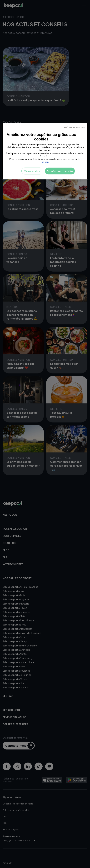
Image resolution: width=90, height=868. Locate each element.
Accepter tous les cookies (60, 171)
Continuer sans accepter (75, 127)
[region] (45, 151)
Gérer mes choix (32, 171)
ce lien (45, 162)
